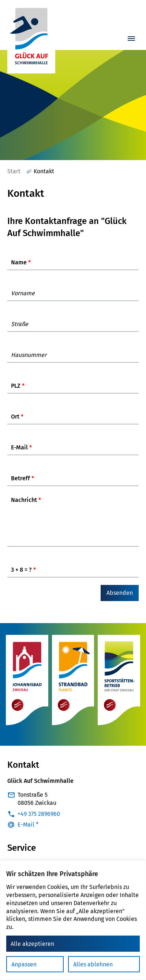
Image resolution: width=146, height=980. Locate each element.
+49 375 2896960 (39, 818)
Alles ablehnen (93, 964)
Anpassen (24, 964)
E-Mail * (28, 829)
